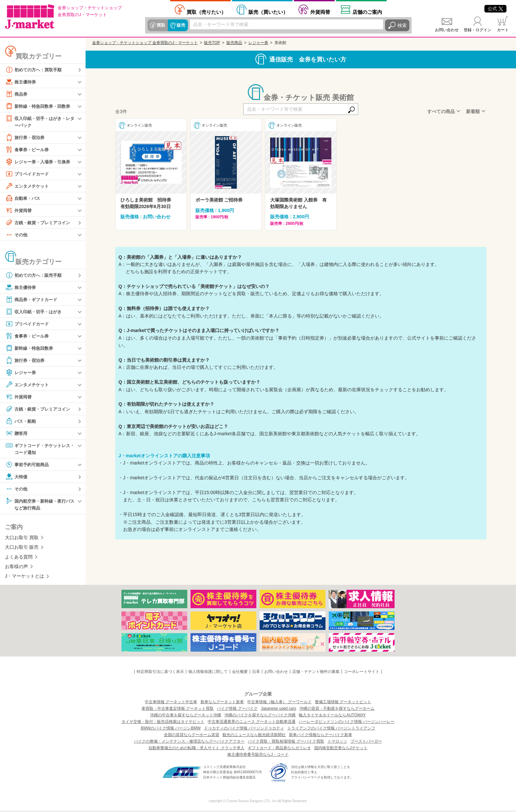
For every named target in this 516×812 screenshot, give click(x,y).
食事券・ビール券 (28, 150)
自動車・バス (24, 199)
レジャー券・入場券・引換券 (40, 162)
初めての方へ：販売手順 (35, 275)
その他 (17, 235)
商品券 (17, 94)
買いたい (268, 12)
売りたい (206, 12)
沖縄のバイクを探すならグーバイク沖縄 (260, 717)
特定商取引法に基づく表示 (160, 673)
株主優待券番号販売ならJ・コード (258, 756)
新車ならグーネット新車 (222, 704)
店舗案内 (367, 12)
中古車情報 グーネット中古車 (171, 704)
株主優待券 (21, 82)
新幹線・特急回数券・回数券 (40, 106)
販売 (180, 25)
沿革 (256, 673)
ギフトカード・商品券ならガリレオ (279, 750)
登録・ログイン (477, 30)
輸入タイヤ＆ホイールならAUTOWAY (332, 717)
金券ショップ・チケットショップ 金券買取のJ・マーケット (145, 43)
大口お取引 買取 (22, 539)
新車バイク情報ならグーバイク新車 (321, 736)
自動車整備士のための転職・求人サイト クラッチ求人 (196, 750)
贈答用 (17, 434)
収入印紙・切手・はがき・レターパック (40, 121)
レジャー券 (21, 373)
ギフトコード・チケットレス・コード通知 (38, 449)
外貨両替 (320, 12)
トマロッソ (337, 743)
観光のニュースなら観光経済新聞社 (254, 736)
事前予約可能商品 (28, 466)
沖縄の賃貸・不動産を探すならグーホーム (337, 710)
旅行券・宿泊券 (26, 138)
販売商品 (234, 43)
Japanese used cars (279, 710)
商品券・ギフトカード (33, 300)
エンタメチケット (28, 186)
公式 (495, 9)
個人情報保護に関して (208, 673)
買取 (161, 25)
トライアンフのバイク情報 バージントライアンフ (331, 730)
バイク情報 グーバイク (237, 710)
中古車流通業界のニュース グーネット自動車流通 (252, 723)
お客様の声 (16, 568)
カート (503, 30)
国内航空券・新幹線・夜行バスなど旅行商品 (40, 505)
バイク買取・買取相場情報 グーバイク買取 (286, 743)
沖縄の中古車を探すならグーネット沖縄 (186, 717)
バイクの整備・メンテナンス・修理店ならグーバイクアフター (189, 743)
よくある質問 (19, 558)
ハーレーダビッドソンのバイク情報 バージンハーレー (347, 723)
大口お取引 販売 (22, 549)
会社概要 (240, 673)
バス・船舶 (21, 421)
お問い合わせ (447, 30)
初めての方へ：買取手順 (35, 70)
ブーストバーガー (366, 743)
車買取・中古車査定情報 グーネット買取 (178, 710)
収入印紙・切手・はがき (35, 312)
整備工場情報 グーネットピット (343, 704)
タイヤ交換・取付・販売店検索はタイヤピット (163, 723)
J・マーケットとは (25, 578)
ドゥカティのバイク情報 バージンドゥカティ (244, 730)
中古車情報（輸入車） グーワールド (279, 704)
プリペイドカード (28, 174)
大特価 (17, 478)
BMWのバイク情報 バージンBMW (171, 730)
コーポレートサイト (362, 673)
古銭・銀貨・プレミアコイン (40, 223)
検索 (402, 25)
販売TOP (212, 43)
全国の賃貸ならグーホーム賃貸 (192, 736)
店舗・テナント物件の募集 (316, 673)
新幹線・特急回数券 (31, 348)
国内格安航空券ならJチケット (341, 750)
